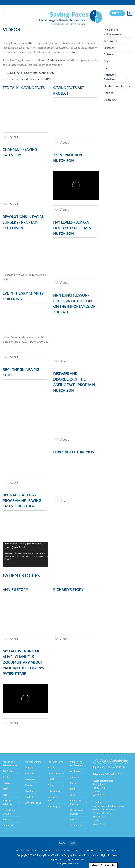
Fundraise (30, 773)
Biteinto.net (72, 863)
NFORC (52, 768)
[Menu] (5, 13)
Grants (51, 785)
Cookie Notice (70, 850)
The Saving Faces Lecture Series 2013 (29, 79)
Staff (107, 61)
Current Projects (56, 773)
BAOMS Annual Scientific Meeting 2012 (30, 73)
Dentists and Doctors (117, 86)
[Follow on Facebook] (95, 761)
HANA (51, 779)
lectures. (74, 52)
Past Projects (54, 806)
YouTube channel (57, 60)
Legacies (30, 768)
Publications (54, 791)
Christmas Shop (33, 803)
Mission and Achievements (112, 32)
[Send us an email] (115, 761)
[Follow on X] (110, 761)
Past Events (31, 791)
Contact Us (111, 100)
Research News (55, 762)
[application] (25, 555)
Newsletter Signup (27, 850)
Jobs (107, 68)
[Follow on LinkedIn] (121, 761)
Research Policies (52, 799)
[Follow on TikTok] (105, 761)
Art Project (111, 41)
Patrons (109, 54)
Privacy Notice (50, 850)
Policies (109, 93)
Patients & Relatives (110, 77)
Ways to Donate (33, 762)
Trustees (109, 48)
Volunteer (30, 779)
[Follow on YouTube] (126, 761)
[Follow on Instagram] (100, 761)
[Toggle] (6, 137)
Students (30, 797)
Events (29, 785)
